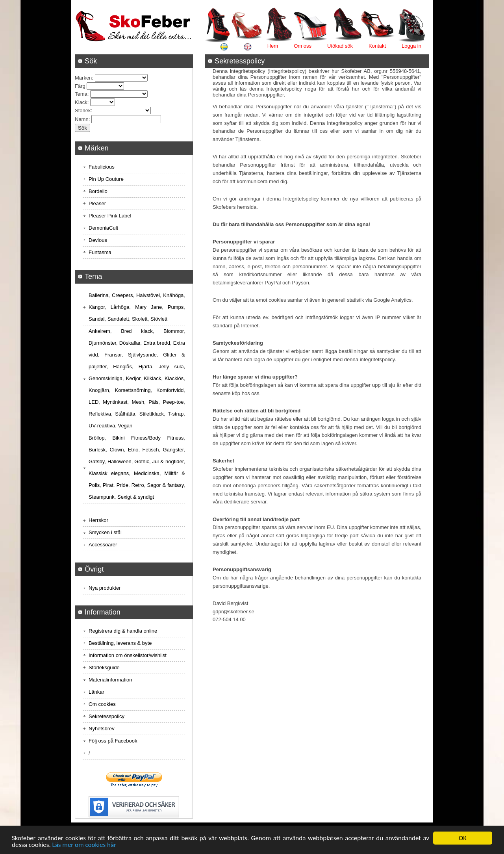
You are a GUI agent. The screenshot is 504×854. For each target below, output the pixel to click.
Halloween (120, 461)
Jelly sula (171, 367)
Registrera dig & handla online (123, 631)
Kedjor (133, 378)
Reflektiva (100, 414)
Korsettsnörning (132, 390)
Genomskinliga (106, 378)
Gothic (142, 461)
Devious (98, 240)
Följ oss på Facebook (113, 741)
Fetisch (151, 450)
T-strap (176, 414)
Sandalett (118, 319)
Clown (117, 450)
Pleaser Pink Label (110, 216)
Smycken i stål (105, 532)
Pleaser (97, 203)
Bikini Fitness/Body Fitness (148, 438)
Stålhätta (125, 414)
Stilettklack (152, 414)
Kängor (97, 307)
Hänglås (122, 367)
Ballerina (99, 295)
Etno (133, 450)
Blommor (173, 331)
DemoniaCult (103, 228)
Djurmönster (102, 343)
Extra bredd (157, 343)
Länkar (96, 692)
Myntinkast (115, 402)
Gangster (173, 450)
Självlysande (142, 355)
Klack (81, 102)
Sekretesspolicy (107, 716)
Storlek (83, 110)
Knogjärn (99, 390)
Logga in (411, 46)
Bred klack (137, 331)
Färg (80, 86)
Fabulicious (102, 167)
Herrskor (98, 520)
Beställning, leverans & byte (120, 643)
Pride (122, 485)
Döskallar (130, 343)
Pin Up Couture (106, 179)
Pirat (108, 485)
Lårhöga (120, 307)
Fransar (113, 355)
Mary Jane (148, 307)
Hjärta (145, 367)
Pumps (176, 307)
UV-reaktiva (102, 426)
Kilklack (152, 378)
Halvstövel (148, 295)
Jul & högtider (168, 461)
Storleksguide (104, 667)
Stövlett (159, 319)
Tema (81, 94)
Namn (82, 119)
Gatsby (96, 461)
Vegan (125, 426)
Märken (83, 78)
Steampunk (102, 497)
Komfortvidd (170, 390)
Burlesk (97, 450)
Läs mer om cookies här (84, 845)
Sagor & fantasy (166, 485)
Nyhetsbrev (102, 729)
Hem (273, 46)
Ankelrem (99, 331)
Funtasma (100, 252)
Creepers (122, 295)
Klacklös (174, 378)
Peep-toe (173, 402)
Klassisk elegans (109, 473)
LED (94, 402)
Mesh (138, 402)
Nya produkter (105, 588)
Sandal (96, 319)
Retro (138, 485)
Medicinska (147, 473)
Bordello (98, 191)
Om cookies (102, 704)
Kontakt (377, 46)
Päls (153, 402)
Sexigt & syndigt (136, 497)
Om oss (303, 46)
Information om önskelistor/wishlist (128, 655)
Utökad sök (340, 46)
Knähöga (173, 295)
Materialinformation (110, 680)
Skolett (140, 319)
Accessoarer (103, 545)
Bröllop (96, 438)
